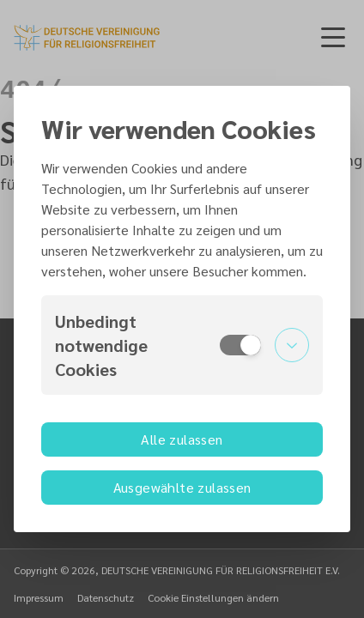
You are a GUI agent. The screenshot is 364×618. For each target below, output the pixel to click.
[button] (182, 345)
